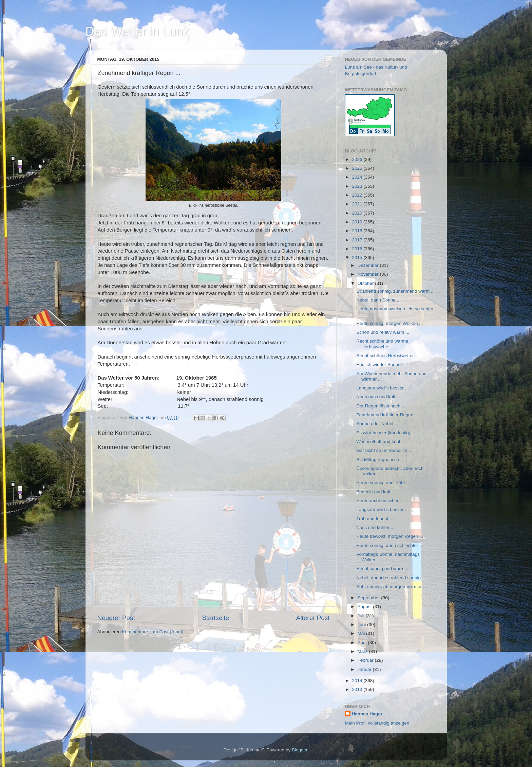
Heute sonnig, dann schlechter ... (390, 545)
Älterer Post (313, 618)
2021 (358, 204)
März (363, 651)
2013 (358, 689)
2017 (358, 240)
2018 (358, 231)
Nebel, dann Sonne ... (378, 300)
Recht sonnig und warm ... (383, 569)
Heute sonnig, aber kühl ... (383, 483)
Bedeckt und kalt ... (376, 492)
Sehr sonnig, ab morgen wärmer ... (392, 587)
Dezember (369, 265)
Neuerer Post (116, 618)
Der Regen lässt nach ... (381, 406)
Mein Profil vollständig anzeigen (377, 723)
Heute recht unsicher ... (380, 501)
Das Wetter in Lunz (137, 31)
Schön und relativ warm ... (383, 332)
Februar (366, 660)
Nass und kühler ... (375, 527)
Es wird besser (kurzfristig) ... (386, 433)
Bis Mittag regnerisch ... (380, 460)
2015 (358, 258)
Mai (362, 633)
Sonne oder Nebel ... (377, 424)
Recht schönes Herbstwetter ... (388, 356)
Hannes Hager (367, 714)
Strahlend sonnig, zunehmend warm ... (395, 291)
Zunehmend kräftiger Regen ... (387, 415)
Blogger (300, 750)
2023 (358, 186)
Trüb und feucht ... (375, 519)
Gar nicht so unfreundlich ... (384, 450)
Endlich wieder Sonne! (379, 364)
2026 (358, 159)
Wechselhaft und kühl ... (381, 442)
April (363, 643)
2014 (358, 681)
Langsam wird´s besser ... (383, 388)
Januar (365, 669)
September (369, 598)
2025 (358, 168)
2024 (358, 177)
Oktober (366, 283)
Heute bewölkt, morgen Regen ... (390, 536)
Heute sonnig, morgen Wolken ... (389, 323)
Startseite (215, 618)
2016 (358, 249)
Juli (362, 616)
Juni (363, 625)
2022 (358, 195)
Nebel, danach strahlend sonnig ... (391, 578)
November (369, 274)
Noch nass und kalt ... (378, 397)
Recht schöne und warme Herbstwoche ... (382, 344)
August (365, 607)
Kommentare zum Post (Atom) (153, 632)
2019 (358, 222)
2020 (358, 213)
